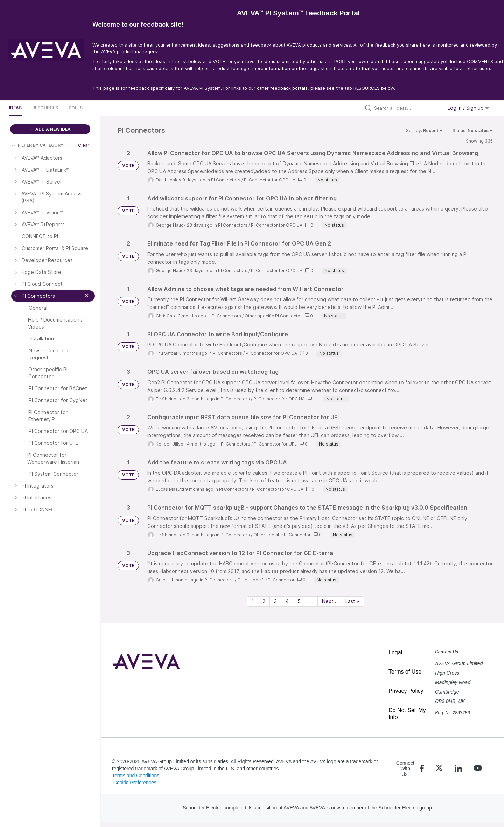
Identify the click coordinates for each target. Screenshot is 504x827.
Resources (45, 108)
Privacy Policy (406, 691)
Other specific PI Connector (273, 316)
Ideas (15, 108)
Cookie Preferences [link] (135, 783)
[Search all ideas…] (407, 108)
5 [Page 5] (299, 601)
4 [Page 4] (287, 601)
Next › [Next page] (329, 601)
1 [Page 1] (253, 601)
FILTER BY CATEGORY (37, 145)
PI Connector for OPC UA (270, 180)
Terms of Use (405, 672)
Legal (395, 652)
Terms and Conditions (136, 776)
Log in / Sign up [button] (468, 108)
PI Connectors (226, 180)
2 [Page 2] (264, 601)
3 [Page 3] (275, 601)
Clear (84, 145)
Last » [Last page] (352, 601)
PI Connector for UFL (275, 444)
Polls (76, 108)
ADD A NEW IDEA (50, 129)
